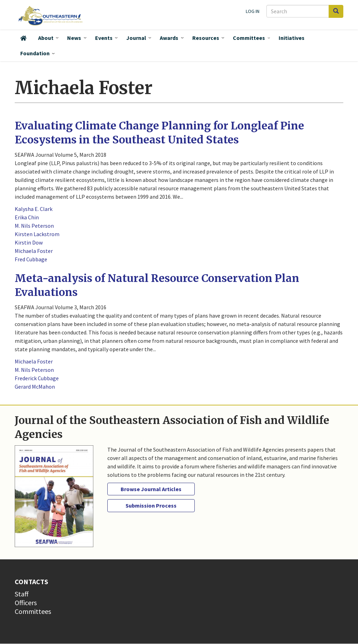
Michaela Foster (34, 251)
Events (104, 38)
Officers (26, 603)
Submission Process (151, 505)
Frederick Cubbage (37, 378)
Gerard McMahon (35, 387)
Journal (136, 38)
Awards (169, 38)
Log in (253, 11)
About (46, 38)
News (74, 38)
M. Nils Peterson (34, 226)
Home (23, 38)
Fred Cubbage (31, 259)
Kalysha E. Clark (34, 209)
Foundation (35, 53)
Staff (22, 594)
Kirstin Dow (29, 242)
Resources (206, 38)
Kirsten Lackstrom (37, 234)
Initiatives (292, 38)
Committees (249, 38)
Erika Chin (27, 217)
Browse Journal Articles (151, 489)
